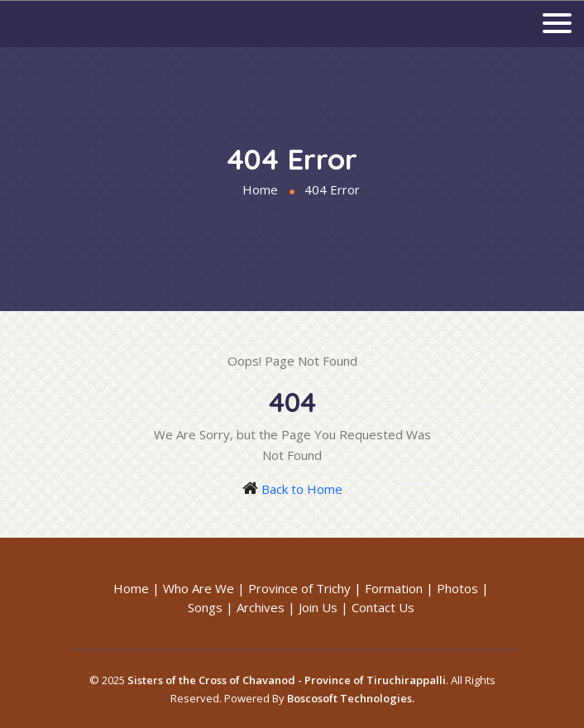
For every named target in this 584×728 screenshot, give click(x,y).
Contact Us (383, 607)
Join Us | (323, 607)
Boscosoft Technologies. (351, 698)
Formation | (399, 588)
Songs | (211, 607)
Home (260, 189)
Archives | (266, 607)
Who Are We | (204, 588)
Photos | (463, 588)
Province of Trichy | (305, 588)
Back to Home (302, 489)
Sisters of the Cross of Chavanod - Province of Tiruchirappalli (287, 680)
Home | (136, 588)
